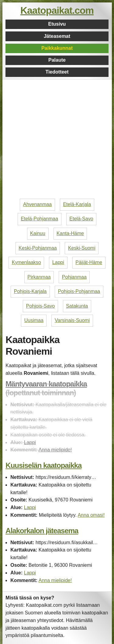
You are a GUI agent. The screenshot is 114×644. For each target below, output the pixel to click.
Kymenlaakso (26, 262)
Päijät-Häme (89, 262)
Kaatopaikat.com (57, 10)
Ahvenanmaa (37, 204)
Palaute (57, 60)
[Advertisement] (57, 139)
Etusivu (57, 24)
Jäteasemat (57, 36)
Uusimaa (34, 320)
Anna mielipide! (55, 450)
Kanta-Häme (70, 233)
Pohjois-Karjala (30, 291)
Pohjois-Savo (40, 306)
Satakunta (77, 306)
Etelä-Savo (81, 219)
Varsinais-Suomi (72, 320)
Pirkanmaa (39, 277)
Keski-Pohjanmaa (38, 248)
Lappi (58, 262)
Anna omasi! (91, 515)
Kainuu (38, 233)
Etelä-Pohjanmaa (39, 219)
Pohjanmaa (74, 277)
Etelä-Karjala (77, 204)
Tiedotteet (57, 72)
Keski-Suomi (82, 248)
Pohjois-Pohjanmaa (79, 291)
